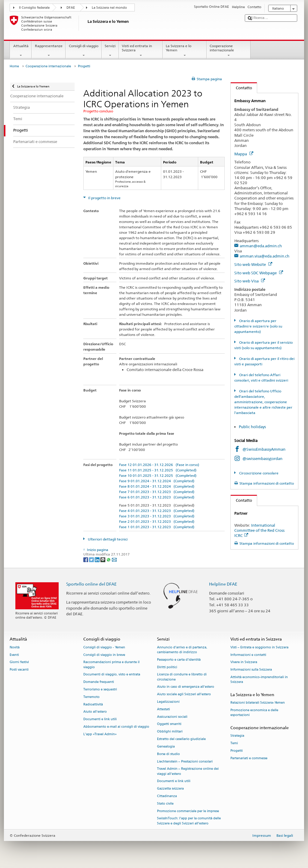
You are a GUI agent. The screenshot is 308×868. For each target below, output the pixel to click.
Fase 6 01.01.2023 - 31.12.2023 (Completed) (157, 497)
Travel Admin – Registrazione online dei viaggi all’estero (188, 771)
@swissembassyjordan (262, 458)
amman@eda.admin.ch (261, 246)
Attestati (163, 709)
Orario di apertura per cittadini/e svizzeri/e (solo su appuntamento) (258, 326)
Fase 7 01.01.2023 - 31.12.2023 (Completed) (157, 492)
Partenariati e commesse (249, 758)
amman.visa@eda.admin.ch (265, 256)
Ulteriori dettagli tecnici (107, 539)
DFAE (71, 8)
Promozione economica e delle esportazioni (254, 713)
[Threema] (103, 559)
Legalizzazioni (168, 702)
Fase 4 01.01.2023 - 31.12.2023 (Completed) (157, 511)
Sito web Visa (250, 281)
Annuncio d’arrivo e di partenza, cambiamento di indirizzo (182, 650)
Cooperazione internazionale (229, 51)
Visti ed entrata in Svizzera (141, 51)
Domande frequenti (99, 682)
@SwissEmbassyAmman (264, 449)
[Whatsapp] (109, 559)
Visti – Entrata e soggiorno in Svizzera (259, 647)
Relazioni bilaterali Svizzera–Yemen (258, 703)
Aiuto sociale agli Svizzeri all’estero (184, 694)
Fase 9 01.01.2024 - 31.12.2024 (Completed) (157, 481)
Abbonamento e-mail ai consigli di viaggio (116, 727)
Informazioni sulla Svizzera (251, 670)
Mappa (244, 154)
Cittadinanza (167, 796)
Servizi (110, 51)
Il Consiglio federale (34, 8)
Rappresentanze (49, 51)
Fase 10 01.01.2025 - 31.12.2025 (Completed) (158, 475)
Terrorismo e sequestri (100, 689)
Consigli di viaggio (83, 51)
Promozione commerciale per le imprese (188, 811)
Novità (15, 647)
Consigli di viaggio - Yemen (104, 647)
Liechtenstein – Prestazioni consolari (185, 761)
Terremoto (91, 697)
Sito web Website (253, 264)
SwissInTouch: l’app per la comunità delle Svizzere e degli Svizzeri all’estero (189, 821)
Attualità (21, 51)
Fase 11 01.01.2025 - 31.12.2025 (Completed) (158, 470)
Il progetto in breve (104, 198)
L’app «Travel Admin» (100, 734)
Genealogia (166, 746)
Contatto (241, 88)
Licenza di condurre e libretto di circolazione (182, 677)
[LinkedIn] (98, 559)
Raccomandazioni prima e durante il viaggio (111, 665)
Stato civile (165, 804)
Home (14, 66)
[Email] (114, 559)
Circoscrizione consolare (258, 473)
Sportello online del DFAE (91, 584)
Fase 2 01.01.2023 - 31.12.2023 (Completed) (157, 521)
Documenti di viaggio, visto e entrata (112, 675)
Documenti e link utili (100, 719)
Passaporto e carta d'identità (179, 660)
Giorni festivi (19, 662)
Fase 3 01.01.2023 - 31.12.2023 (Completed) (157, 516)
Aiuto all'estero (95, 712)
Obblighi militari (170, 732)
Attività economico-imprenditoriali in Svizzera (259, 679)
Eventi (14, 655)
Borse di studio (168, 754)
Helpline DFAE (223, 584)
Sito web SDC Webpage (259, 273)
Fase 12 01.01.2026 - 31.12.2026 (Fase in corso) (159, 465)
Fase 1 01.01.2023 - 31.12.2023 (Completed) (157, 527)
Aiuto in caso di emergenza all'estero (186, 687)
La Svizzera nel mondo (109, 8)
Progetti (237, 751)
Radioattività (93, 704)
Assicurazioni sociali (172, 717)
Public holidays (253, 427)
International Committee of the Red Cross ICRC (259, 530)
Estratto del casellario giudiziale (181, 739)
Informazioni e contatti (248, 655)
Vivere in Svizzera (244, 662)
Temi (234, 743)
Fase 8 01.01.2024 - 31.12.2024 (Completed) (157, 486)
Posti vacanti (19, 670)
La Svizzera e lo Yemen (185, 51)
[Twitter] (92, 559)
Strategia (237, 736)
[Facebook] (86, 559)
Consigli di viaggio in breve (104, 655)
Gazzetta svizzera (170, 789)
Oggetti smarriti (169, 724)
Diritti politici (167, 667)
